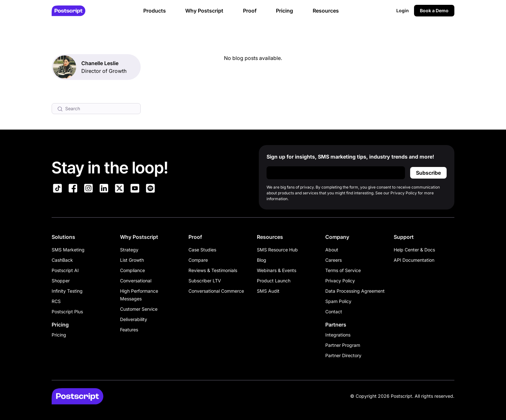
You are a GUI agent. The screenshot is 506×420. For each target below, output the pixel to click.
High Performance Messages (139, 295)
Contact (334, 312)
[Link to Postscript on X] (119, 189)
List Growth (132, 260)
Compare (198, 260)
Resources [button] (326, 11)
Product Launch (274, 281)
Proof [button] (250, 11)
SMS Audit (268, 291)
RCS (56, 301)
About (332, 250)
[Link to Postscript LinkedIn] (104, 189)
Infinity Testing (67, 291)
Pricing (59, 335)
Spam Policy (338, 301)
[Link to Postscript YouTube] (135, 189)
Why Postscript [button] (204, 11)
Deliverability (134, 319)
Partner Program (343, 345)
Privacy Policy (340, 281)
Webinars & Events (277, 270)
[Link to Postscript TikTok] (57, 189)
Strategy (129, 250)
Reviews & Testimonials (213, 270)
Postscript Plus (67, 312)
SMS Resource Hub (277, 250)
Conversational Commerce (216, 291)
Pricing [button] (284, 11)
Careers (334, 260)
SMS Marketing (68, 250)
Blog (262, 260)
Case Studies (202, 250)
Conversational (136, 281)
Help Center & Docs (414, 250)
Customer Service (139, 309)
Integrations (338, 335)
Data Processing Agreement (355, 291)
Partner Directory (343, 355)
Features (129, 330)
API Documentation (414, 260)
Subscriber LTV (205, 281)
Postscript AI (65, 270)
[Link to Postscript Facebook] (73, 189)
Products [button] (155, 11)
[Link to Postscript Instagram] (88, 189)
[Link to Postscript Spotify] (150, 189)
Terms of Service (343, 270)
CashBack (62, 260)
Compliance (132, 270)
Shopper (61, 281)
